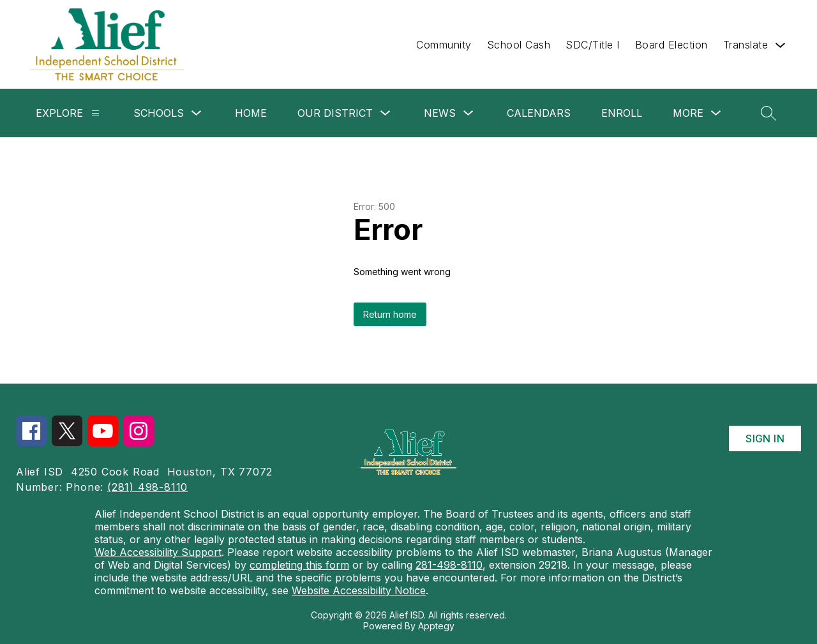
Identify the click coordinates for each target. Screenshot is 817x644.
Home (251, 113)
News (440, 113)
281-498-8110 (449, 565)
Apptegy (436, 626)
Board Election (671, 45)
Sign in (765, 438)
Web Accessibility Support (158, 552)
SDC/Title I (593, 45)
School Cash (519, 45)
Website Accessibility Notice (359, 590)
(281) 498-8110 (147, 487)
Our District (335, 113)
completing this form (299, 565)
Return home (390, 314)
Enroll (622, 113)
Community (444, 45)
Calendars (539, 113)
